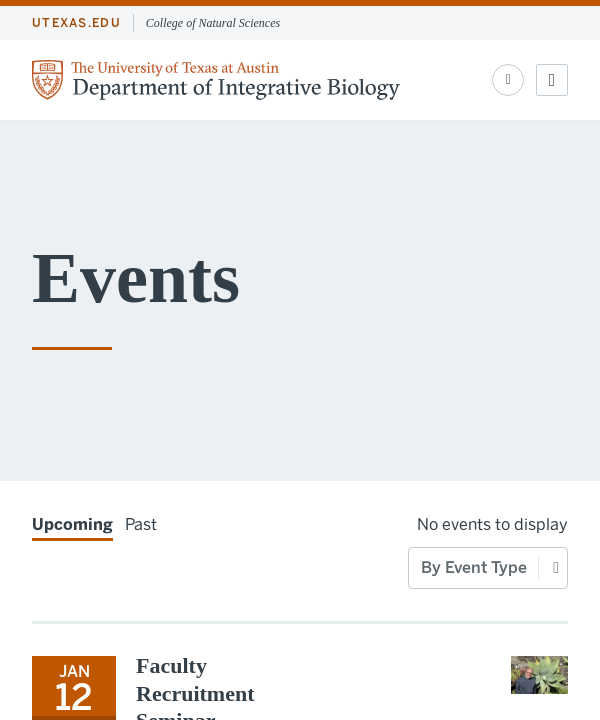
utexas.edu (76, 23)
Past (141, 524)
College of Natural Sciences (213, 23)
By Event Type (474, 567)
